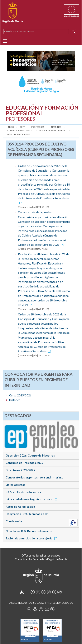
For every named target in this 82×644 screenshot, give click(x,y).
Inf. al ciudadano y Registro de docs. (32, 499)
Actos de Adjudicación (20, 507)
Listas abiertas (15, 485)
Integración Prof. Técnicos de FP (27, 514)
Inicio (11, 127)
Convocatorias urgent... (53, 131)
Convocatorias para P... (20, 131)
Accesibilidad (18, 603)
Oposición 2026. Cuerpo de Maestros (30, 455)
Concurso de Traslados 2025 (24, 463)
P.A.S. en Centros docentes (23, 492)
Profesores (38, 127)
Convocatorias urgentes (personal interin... (34, 477)
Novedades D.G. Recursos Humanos (29, 531)
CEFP (23, 127)
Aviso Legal (37, 603)
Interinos (56, 127)
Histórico (15, 400)
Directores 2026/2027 (20, 470)
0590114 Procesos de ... (20, 134)
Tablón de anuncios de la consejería (32, 538)
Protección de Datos (60, 603)
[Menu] (5, 41)
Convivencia (14, 521)
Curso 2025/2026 (20, 395)
